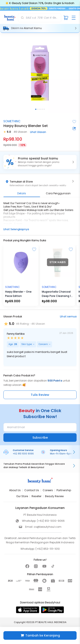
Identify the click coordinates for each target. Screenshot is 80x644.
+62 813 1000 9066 (23, 454)
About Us (15, 490)
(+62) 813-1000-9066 (51, 521)
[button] (40, 162)
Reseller (36, 496)
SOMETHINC (12, 121)
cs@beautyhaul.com (48, 527)
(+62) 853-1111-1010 (48, 549)
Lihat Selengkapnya (16, 229)
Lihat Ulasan (38, 132)
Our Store (22, 496)
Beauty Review (54, 496)
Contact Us (32, 490)
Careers (48, 490)
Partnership (64, 490)
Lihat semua (68, 316)
